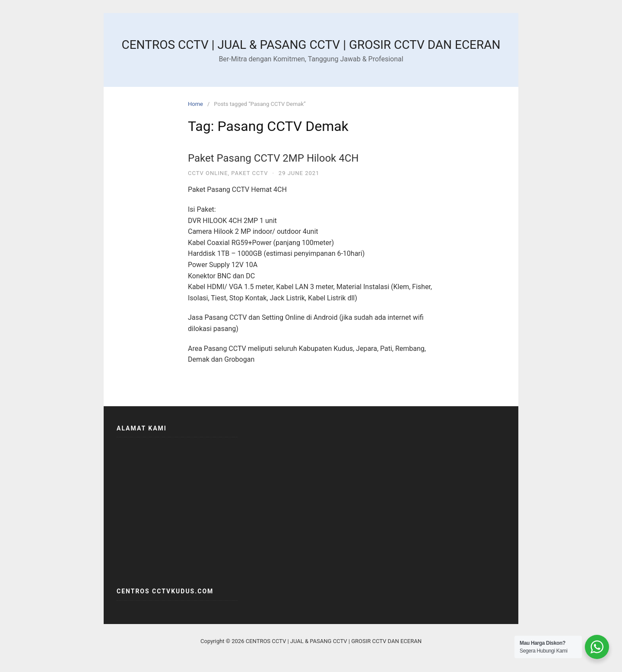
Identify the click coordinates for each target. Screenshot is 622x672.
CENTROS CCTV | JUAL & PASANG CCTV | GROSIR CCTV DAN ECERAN (311, 45)
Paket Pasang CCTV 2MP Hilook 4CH (273, 158)
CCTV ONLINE (208, 173)
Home (195, 104)
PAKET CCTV (249, 173)
